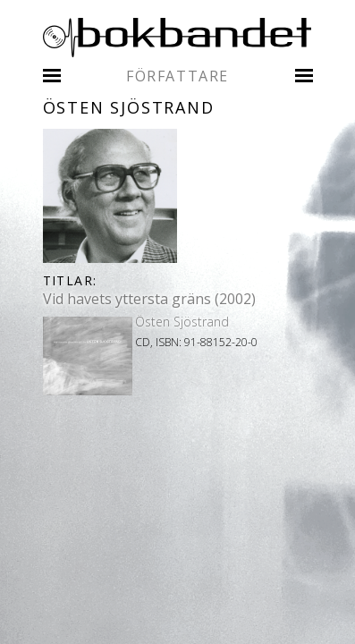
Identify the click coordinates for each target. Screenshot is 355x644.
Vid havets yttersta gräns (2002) (149, 299)
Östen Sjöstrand (182, 322)
